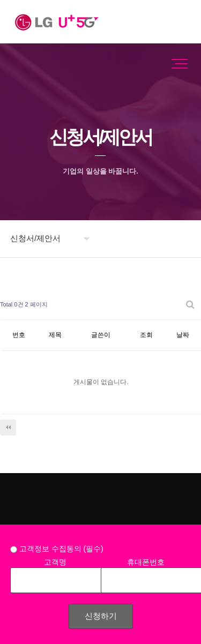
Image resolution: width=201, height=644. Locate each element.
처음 (8, 428)
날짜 (183, 335)
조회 (146, 335)
